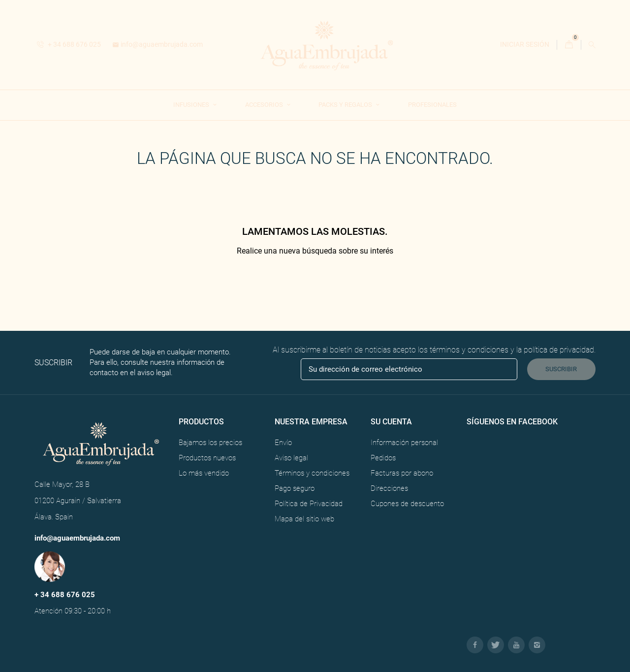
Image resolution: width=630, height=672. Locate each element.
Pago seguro (295, 488)
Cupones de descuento (407, 504)
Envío (283, 443)
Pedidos (383, 458)
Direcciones (389, 488)
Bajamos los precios (210, 443)
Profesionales (432, 105)
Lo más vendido (204, 473)
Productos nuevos (207, 458)
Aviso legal (291, 458)
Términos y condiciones (312, 473)
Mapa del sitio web (304, 519)
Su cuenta (391, 422)
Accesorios (265, 105)
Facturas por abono (402, 473)
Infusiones (192, 105)
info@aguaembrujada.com (157, 44)
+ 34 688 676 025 (69, 44)
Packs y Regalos (346, 105)
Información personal (404, 443)
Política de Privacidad (309, 504)
